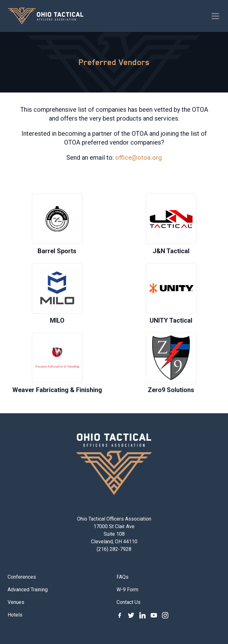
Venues (16, 602)
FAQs (123, 577)
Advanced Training (28, 590)
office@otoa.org (139, 158)
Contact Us (129, 602)
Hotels (15, 615)
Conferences (22, 577)
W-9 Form (127, 590)
